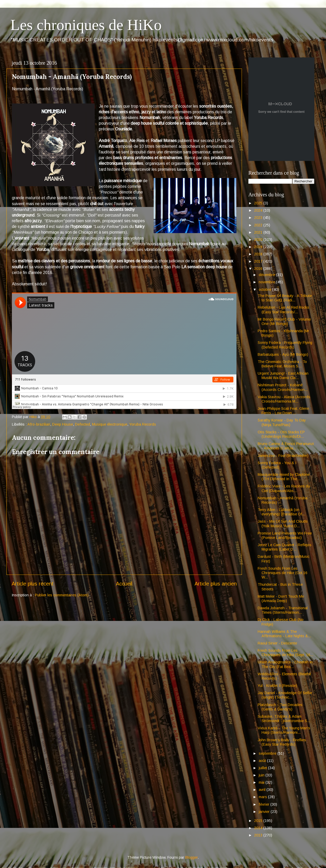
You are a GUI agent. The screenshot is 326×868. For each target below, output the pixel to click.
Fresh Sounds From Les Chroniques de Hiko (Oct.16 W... (283, 573)
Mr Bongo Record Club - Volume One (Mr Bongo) (284, 321)
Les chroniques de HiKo (86, 25)
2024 (259, 210)
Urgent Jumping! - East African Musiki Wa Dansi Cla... (283, 376)
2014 (259, 828)
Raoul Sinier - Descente (277, 643)
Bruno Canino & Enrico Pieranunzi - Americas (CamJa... (286, 446)
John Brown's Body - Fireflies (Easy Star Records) (282, 742)
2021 (259, 232)
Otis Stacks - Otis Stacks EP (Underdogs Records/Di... (281, 434)
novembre (267, 282)
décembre (267, 275)
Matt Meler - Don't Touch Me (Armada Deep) (281, 599)
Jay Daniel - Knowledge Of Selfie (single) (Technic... (285, 695)
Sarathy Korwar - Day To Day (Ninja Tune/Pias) (282, 422)
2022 (259, 225)
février (265, 804)
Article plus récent (33, 584)
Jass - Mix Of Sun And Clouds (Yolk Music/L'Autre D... (283, 524)
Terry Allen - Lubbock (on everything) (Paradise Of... (281, 512)
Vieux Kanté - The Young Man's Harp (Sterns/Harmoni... (284, 730)
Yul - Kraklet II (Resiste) (277, 686)
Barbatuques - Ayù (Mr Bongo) (283, 354)
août (263, 761)
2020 (259, 240)
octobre (265, 290)
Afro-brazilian (39, 424)
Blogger (191, 857)
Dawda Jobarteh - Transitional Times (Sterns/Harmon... (283, 610)
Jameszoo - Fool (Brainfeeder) (283, 456)
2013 (259, 835)
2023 (259, 218)
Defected (83, 424)
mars (263, 797)
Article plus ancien (216, 584)
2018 (259, 254)
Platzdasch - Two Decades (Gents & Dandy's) (280, 707)
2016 (259, 269)
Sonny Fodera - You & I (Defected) (277, 465)
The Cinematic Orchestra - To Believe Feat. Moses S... (282, 364)
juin (262, 775)
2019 (259, 247)
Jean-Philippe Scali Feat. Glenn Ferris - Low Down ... (283, 411)
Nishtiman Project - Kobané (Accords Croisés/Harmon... (283, 387)
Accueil (124, 584)
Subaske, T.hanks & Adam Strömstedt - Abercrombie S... (284, 719)
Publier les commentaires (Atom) (62, 595)
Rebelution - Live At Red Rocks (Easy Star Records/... (283, 310)
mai (262, 782)
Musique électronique (110, 424)
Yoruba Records (143, 424)
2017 (259, 261)
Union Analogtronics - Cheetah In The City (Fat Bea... (285, 664)
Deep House (63, 424)
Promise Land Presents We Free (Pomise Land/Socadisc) (285, 535)
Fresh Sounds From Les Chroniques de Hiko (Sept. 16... (286, 653)
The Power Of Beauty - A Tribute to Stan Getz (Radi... (285, 298)
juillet (263, 768)
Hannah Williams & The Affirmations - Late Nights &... (284, 634)
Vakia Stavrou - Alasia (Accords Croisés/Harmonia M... (284, 399)
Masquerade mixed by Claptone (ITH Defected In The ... (284, 477)
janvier (265, 812)
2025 (259, 203)
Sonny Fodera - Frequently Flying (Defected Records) (285, 345)
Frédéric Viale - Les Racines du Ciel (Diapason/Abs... (284, 488)
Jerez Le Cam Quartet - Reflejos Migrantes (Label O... (285, 547)
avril (263, 790)
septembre (268, 753)
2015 (259, 821)
